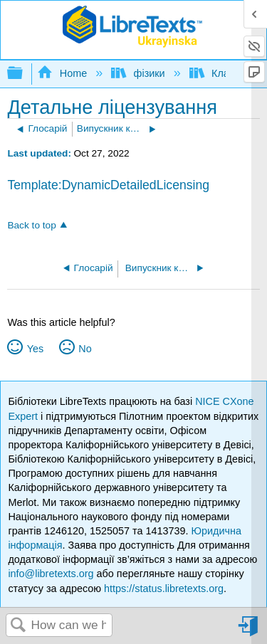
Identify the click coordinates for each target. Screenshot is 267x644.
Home (63, 73)
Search (19, 626)
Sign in (249, 632)
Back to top (31, 225)
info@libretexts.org (51, 574)
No (85, 349)
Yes (35, 349)
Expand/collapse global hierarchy (24, 74)
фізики (139, 73)
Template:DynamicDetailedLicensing (108, 185)
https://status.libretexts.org (164, 588)
